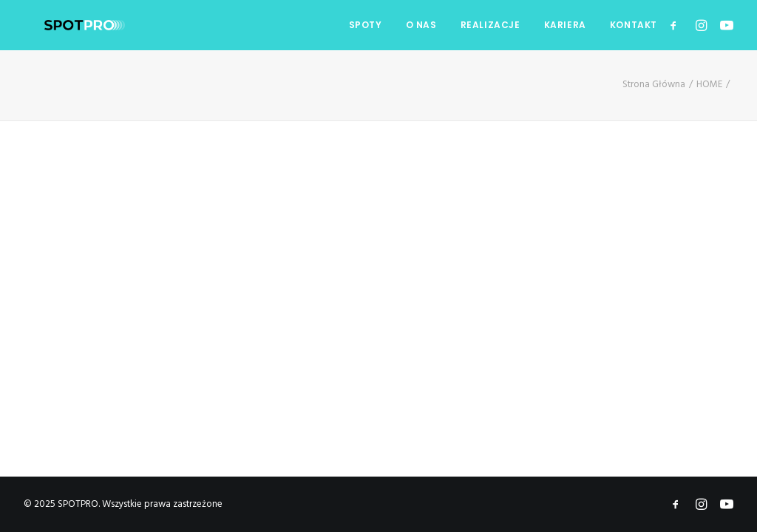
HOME (709, 85)
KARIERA (565, 25)
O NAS (421, 25)
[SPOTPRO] (64, 25)
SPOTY (366, 25)
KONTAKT (634, 25)
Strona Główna (654, 85)
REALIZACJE (490, 25)
